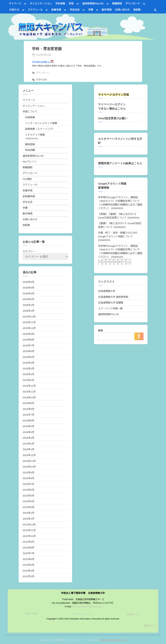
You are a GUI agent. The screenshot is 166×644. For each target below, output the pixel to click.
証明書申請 (29, 196)
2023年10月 (29, 467)
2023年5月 (29, 496)
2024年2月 (29, 444)
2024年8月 (29, 409)
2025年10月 (29, 328)
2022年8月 (29, 548)
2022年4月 (29, 571)
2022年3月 (29, 576)
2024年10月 (29, 397)
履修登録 (30, 144)
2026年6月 (29, 282)
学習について (30, 112)
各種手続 (56, 10)
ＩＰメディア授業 (35, 135)
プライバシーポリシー (82, 614)
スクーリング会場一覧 (110, 308)
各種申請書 (41, 80)
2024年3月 (29, 438)
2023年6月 (29, 490)
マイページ (15, 3)
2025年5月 (29, 357)
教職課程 (117, 3)
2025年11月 (29, 322)
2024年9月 (29, 403)
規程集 (137, 10)
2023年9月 (29, 473)
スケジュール (35, 10)
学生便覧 (60, 3)
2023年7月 (29, 484)
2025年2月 (29, 374)
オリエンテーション (41, 3)
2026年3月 (29, 299)
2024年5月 (29, 426)
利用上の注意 (31, 614)
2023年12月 (29, 455)
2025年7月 (29, 345)
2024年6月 (29, 421)
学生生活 (75, 10)
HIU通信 (27, 179)
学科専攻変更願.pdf (43, 62)
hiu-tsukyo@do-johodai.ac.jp (87, 607)
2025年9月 (29, 334)
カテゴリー (29, 251)
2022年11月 (29, 530)
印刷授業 (30, 117)
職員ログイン (151, 626)
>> (129, 262)
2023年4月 (29, 501)
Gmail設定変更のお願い (113, 118)
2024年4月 (29, 432)
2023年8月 (29, 478)
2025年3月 (29, 369)
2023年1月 (29, 519)
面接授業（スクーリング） (40, 129)
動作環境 (107, 10)
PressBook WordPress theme (113, 640)
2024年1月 (29, 449)
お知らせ (14, 10)
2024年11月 (29, 392)
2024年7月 (29, 415)
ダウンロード (133, 3)
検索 (101, 331)
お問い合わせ (122, 10)
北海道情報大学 (107, 291)
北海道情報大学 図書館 (111, 303)
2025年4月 (29, 363)
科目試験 (30, 150)
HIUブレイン (30, 162)
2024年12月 (29, 386)
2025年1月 (29, 380)
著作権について (134, 614)
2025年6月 (29, 351)
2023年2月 (29, 513)
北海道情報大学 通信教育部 (113, 297)
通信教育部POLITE (93, 3)
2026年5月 (29, 288)
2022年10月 (29, 536)
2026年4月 (29, 293)
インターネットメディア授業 (41, 123)
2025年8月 (29, 340)
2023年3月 (29, 507)
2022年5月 (29, 565)
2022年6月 (29, 559)
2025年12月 (29, 317)
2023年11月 (29, 461)
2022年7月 (29, 553)
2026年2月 (29, 305)
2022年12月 (29, 525)
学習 (71, 3)
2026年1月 (29, 311)
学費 (91, 10)
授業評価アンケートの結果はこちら (120, 163)
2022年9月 (29, 542)
